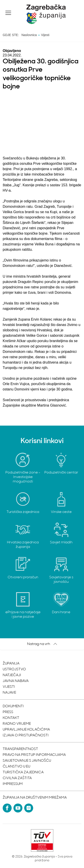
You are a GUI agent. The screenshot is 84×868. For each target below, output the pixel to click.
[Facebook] (7, 808)
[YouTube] (18, 808)
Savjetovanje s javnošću (27, 761)
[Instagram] (29, 808)
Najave (9, 693)
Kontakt (11, 718)
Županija (11, 664)
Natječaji (12, 675)
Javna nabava (16, 681)
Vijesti (9, 687)
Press (8, 712)
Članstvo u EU (16, 767)
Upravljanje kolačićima (26, 730)
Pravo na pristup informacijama (34, 755)
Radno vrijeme (17, 724)
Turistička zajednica (23, 772)
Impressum (13, 784)
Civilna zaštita (17, 778)
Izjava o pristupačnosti (26, 735)
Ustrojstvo (14, 669)
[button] (8, 13)
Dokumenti (13, 706)
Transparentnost (20, 749)
